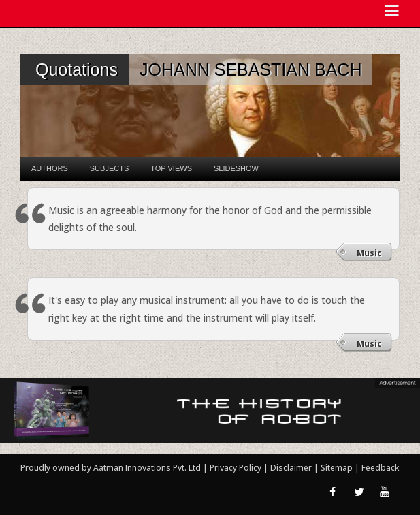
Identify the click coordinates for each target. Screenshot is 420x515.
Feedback (380, 468)
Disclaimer (291, 468)
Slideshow (236, 168)
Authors (50, 168)
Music (369, 253)
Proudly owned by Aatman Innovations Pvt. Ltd (111, 468)
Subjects (109, 168)
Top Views (171, 168)
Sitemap (338, 468)
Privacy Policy (237, 468)
